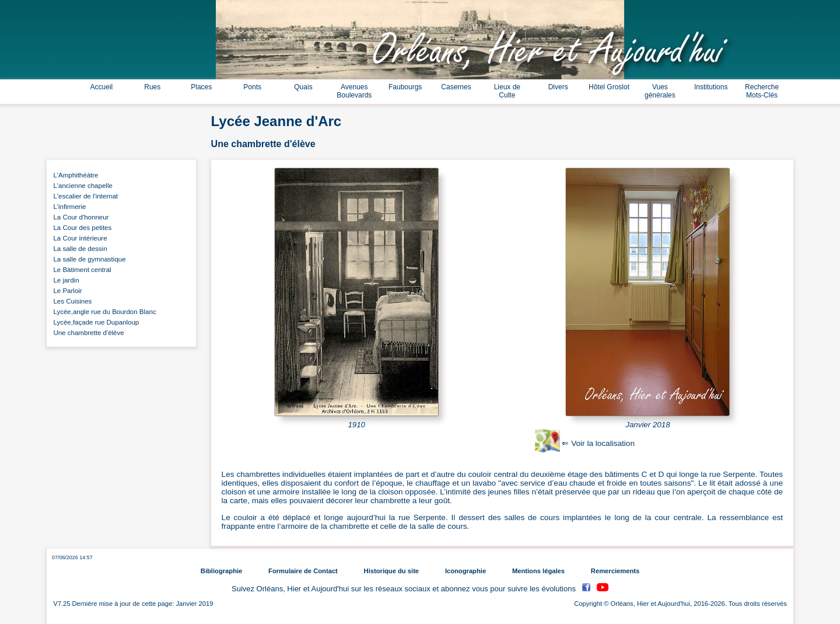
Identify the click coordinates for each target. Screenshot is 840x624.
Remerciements (615, 571)
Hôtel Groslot (609, 87)
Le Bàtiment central (80, 270)
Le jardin (64, 280)
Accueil (102, 87)
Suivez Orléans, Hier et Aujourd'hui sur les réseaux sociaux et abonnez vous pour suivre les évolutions (405, 589)
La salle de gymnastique (88, 259)
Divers (558, 87)
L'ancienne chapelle (81, 186)
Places (201, 87)
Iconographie (466, 571)
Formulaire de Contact (303, 571)
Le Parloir (66, 291)
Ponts (252, 87)
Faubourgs (405, 87)
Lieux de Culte (507, 91)
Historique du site (391, 571)
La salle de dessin (78, 249)
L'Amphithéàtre (74, 175)
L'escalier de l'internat (84, 196)
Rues (152, 87)
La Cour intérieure (78, 238)
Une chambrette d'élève (87, 333)
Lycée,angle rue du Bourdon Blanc (103, 312)
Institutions (711, 87)
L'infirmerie (68, 207)
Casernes (456, 87)
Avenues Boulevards (354, 91)
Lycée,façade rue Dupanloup (94, 322)
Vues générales (660, 91)
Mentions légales (538, 571)
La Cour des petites (80, 228)
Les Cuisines (71, 301)
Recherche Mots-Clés (762, 91)
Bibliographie (221, 571)
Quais (303, 87)
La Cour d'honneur (79, 217)
